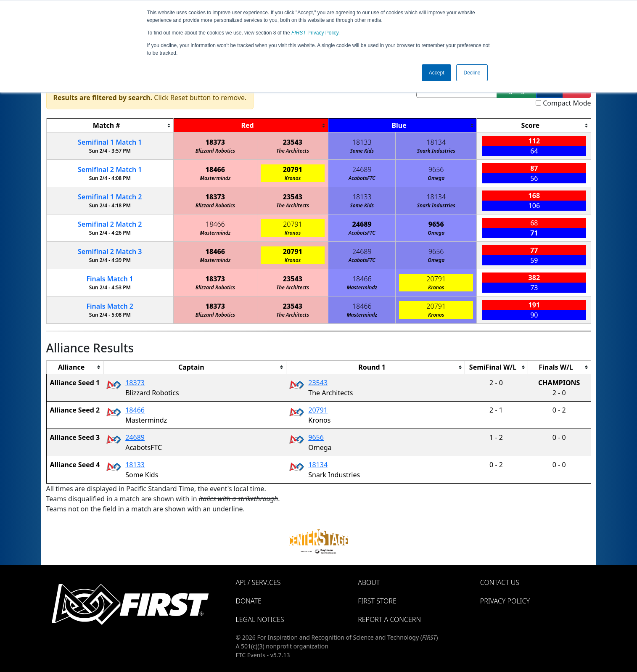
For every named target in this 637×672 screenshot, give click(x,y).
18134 (436, 142)
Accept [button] (437, 73)
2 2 (110, 224)
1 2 (110, 197)
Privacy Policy (315, 33)
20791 (293, 169)
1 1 (110, 142)
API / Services (258, 582)
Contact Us (500, 582)
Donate (249, 601)
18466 (215, 169)
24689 (362, 169)
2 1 (110, 169)
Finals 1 (110, 279)
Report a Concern (389, 619)
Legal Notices (260, 619)
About (369, 582)
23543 (293, 142)
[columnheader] (110, 126)
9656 (436, 169)
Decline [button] (472, 73)
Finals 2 (110, 306)
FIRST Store (377, 601)
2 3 (110, 251)
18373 (215, 142)
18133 (362, 142)
